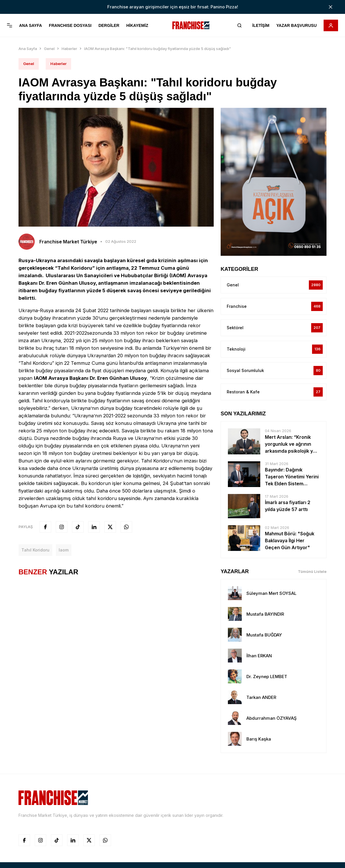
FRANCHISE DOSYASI (70, 25)
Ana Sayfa (28, 38)
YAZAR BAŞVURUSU (296, 25)
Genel (49, 38)
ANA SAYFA (31, 25)
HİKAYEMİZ (137, 25)
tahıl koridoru (35, 539)
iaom (64, 539)
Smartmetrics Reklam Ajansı (201, 860)
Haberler (69, 38)
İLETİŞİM (261, 25)
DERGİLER (109, 25)
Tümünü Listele (312, 560)
